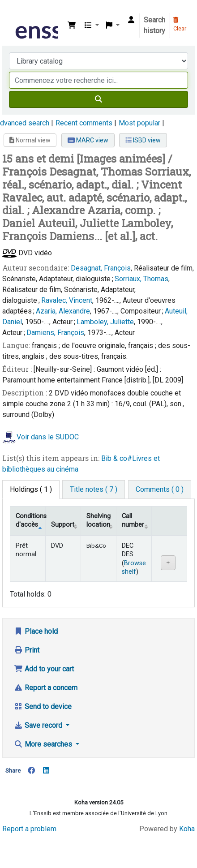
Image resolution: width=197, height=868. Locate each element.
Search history (154, 25)
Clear (180, 25)
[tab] (94, 490)
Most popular (139, 123)
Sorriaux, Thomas (141, 279)
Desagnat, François (101, 268)
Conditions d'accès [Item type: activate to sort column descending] (31, 520)
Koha (187, 829)
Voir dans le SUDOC (48, 437)
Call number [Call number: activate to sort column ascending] (133, 520)
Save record (39, 725)
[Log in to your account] (131, 20)
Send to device (43, 707)
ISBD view (143, 140)
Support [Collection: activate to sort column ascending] (63, 525)
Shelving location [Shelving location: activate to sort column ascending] (98, 520)
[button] (72, 26)
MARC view (88, 140)
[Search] (98, 99)
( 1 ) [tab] (31, 489)
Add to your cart (44, 669)
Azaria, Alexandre (63, 311)
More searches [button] (44, 744)
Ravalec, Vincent (67, 300)
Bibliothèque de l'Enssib (17, 13)
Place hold (36, 631)
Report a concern (46, 688)
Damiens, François (55, 333)
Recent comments (84, 123)
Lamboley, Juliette (105, 322)
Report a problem (29, 829)
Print (27, 650)
